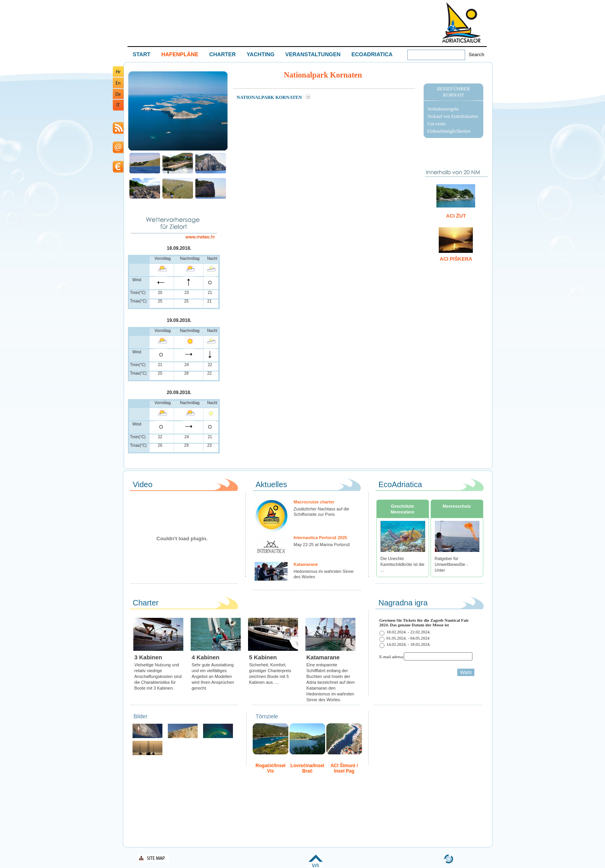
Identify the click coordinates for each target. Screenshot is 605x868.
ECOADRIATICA (372, 54)
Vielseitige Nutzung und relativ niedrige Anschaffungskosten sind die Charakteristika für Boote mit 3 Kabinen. (158, 676)
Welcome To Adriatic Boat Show (461, 22)
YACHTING (260, 54)
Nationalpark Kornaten (270, 97)
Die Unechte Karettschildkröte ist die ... (403, 564)
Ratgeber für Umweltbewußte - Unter (452, 564)
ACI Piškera (456, 259)
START (142, 54)
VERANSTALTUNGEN (313, 54)
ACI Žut (456, 216)
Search (477, 55)
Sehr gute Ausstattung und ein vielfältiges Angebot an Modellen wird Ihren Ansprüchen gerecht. (213, 676)
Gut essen (437, 124)
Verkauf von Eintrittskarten (453, 116)
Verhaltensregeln (443, 109)
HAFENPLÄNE (180, 54)
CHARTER (222, 54)
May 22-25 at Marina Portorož (322, 545)
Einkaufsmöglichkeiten (449, 131)
